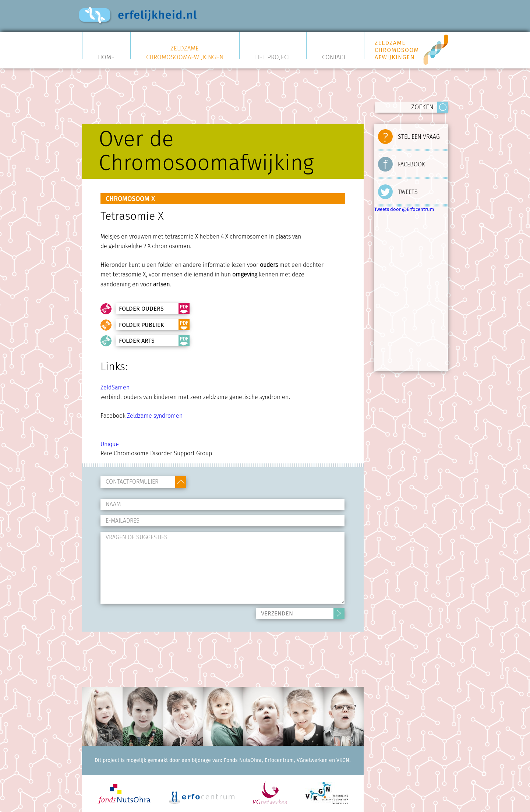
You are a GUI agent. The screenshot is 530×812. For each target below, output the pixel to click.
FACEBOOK (402, 163)
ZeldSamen (115, 387)
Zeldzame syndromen (155, 416)
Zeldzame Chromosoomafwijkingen (185, 53)
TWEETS (398, 190)
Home (106, 57)
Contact (334, 57)
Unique (110, 444)
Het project (273, 57)
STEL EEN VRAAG (409, 135)
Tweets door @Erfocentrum (404, 209)
